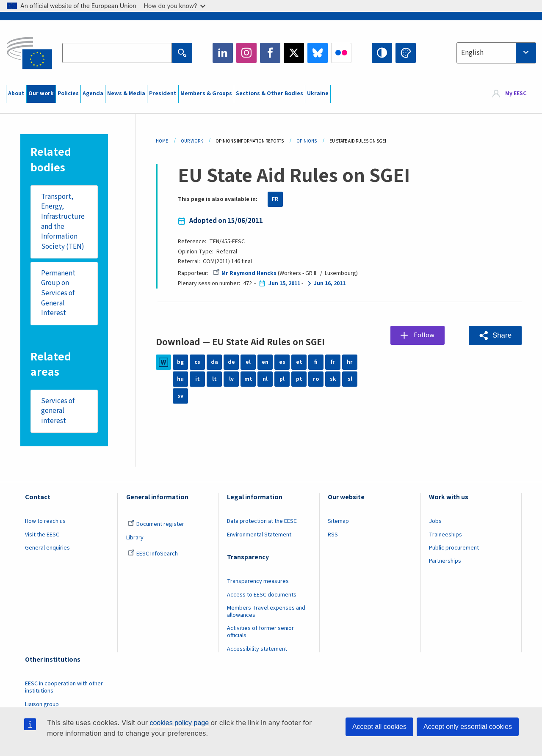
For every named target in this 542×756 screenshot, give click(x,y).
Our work (41, 93)
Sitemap (338, 522)
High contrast (382, 53)
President (163, 93)
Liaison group (42, 704)
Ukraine (318, 93)
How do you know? (175, 6)
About (16, 93)
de (231, 362)
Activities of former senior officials (260, 632)
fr (333, 362)
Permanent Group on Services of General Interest (58, 293)
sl (350, 379)
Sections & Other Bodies (270, 93)
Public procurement (454, 548)
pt (299, 379)
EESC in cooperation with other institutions (64, 688)
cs (197, 362)
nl (265, 379)
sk (333, 379)
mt (248, 379)
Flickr (341, 53)
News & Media (126, 93)
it (198, 379)
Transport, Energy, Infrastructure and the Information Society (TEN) (63, 222)
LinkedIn (223, 53)
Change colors (406, 53)
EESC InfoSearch (153, 554)
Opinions (307, 141)
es (282, 362)
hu (180, 379)
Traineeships (445, 535)
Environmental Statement (259, 535)
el (248, 362)
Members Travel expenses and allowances (266, 612)
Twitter (294, 53)
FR (275, 199)
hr (350, 362)
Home (162, 141)
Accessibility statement (257, 649)
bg (180, 362)
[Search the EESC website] (117, 53)
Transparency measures (258, 582)
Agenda (93, 93)
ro (316, 379)
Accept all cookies (379, 727)
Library (135, 538)
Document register (156, 525)
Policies (68, 93)
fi (316, 362)
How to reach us (45, 522)
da (214, 362)
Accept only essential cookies (468, 727)
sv (180, 396)
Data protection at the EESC (262, 522)
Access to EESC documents (262, 595)
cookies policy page (179, 723)
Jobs (435, 522)
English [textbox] (472, 53)
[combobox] (496, 53)
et (299, 362)
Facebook (270, 53)
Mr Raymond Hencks (245, 273)
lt (214, 379)
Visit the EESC (42, 535)
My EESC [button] (516, 94)
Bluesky (318, 53)
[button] (495, 336)
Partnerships (445, 561)
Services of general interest (58, 411)
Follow (424, 335)
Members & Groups (206, 93)
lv (231, 379)
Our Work (192, 141)
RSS (333, 535)
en (265, 362)
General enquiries (47, 548)
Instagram (246, 53)
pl (282, 379)
